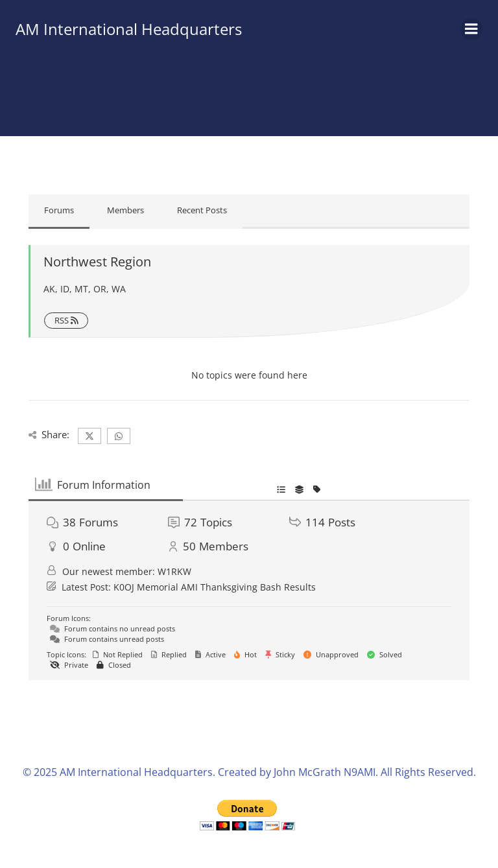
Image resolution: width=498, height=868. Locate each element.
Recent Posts (202, 210)
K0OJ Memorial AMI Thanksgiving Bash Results (215, 587)
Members (125, 210)
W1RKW (174, 571)
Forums (59, 210)
